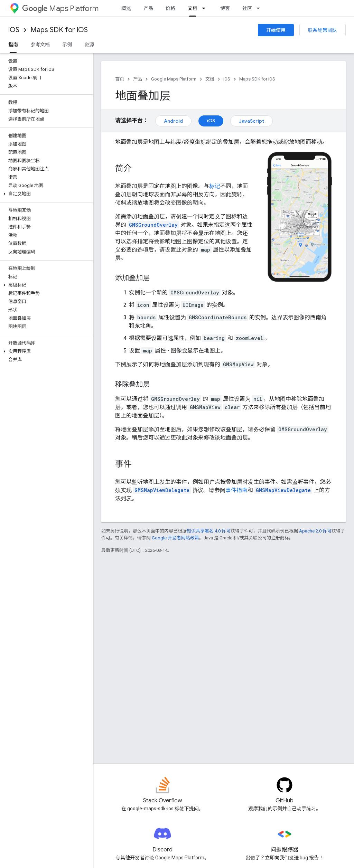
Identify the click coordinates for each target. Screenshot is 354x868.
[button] (45, 194)
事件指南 (236, 490)
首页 (120, 79)
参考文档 (40, 45)
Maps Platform (60, 8)
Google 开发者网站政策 (175, 538)
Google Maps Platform (174, 79)
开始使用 (276, 30)
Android (173, 121)
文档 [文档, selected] (193, 8)
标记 (215, 186)
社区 (247, 8)
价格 (170, 8)
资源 (89, 45)
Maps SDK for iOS (59, 30)
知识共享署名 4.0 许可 (209, 531)
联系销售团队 (323, 30)
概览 (126, 8)
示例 (67, 45)
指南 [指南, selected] (13, 45)
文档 (210, 79)
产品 (148, 8)
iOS (14, 30)
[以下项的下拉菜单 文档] (206, 8)
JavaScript (251, 121)
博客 (225, 8)
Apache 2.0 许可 (315, 531)
